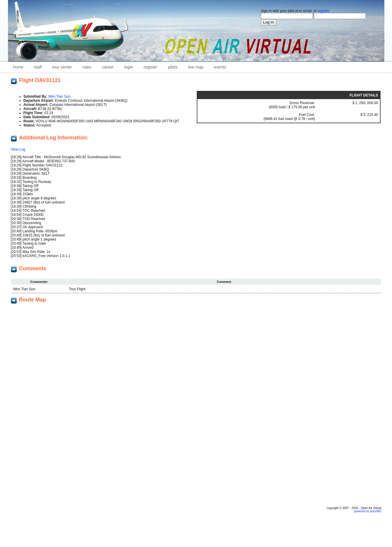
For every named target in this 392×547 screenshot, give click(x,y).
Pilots (173, 67)
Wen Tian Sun (59, 96)
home (18, 67)
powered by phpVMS (368, 511)
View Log (18, 149)
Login (129, 67)
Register (150, 67)
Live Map (196, 67)
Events (220, 67)
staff (38, 67)
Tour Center (62, 67)
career (108, 67)
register (323, 11)
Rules (87, 67)
